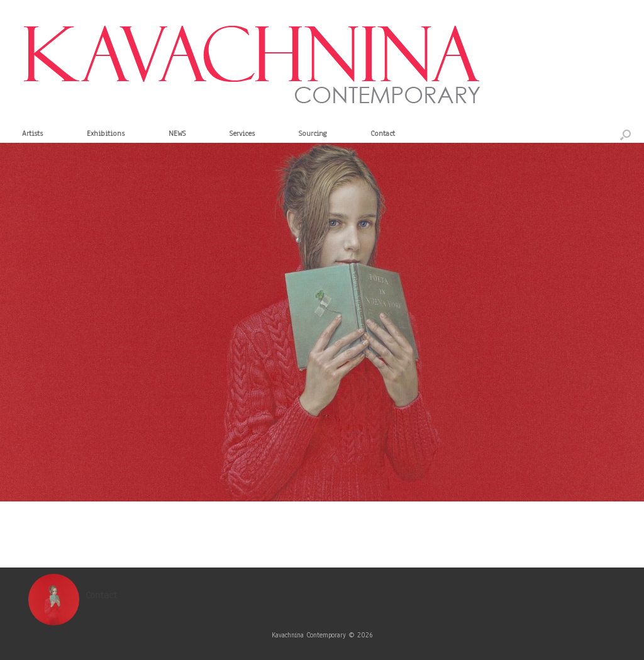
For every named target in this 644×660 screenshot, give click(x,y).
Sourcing (313, 133)
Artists (32, 133)
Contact (383, 133)
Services (242, 133)
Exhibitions (106, 133)
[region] (322, 322)
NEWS (177, 133)
